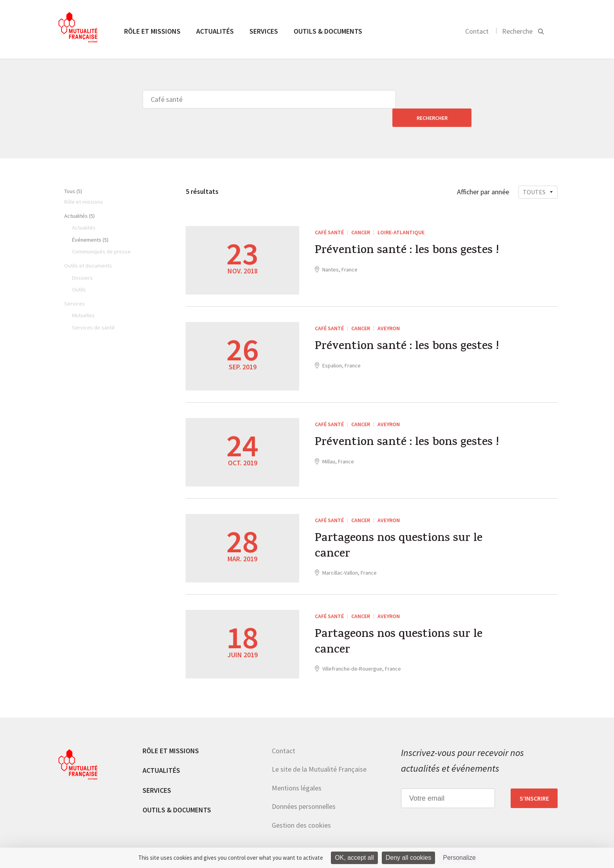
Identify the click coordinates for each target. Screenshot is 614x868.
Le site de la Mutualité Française (319, 751)
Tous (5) (73, 173)
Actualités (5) (79, 197)
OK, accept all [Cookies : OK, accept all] (354, 858)
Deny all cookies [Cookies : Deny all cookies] (409, 858)
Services (264, 31)
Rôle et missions (152, 31)
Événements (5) (90, 221)
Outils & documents (328, 31)
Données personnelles (304, 788)
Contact (477, 31)
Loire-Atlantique (401, 214)
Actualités (215, 31)
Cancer (361, 214)
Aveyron (389, 310)
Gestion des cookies (301, 807)
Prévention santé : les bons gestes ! (407, 233)
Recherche (517, 31)
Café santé (329, 214)
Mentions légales (297, 769)
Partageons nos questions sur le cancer (399, 529)
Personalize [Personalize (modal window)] (459, 858)
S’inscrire (534, 780)
